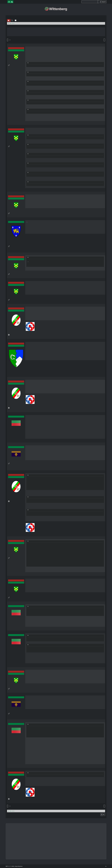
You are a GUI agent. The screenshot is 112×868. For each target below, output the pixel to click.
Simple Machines (19, 866)
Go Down (8, 40)
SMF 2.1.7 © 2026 (10, 866)
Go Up (8, 806)
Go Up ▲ (106, 866)
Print (104, 40)
